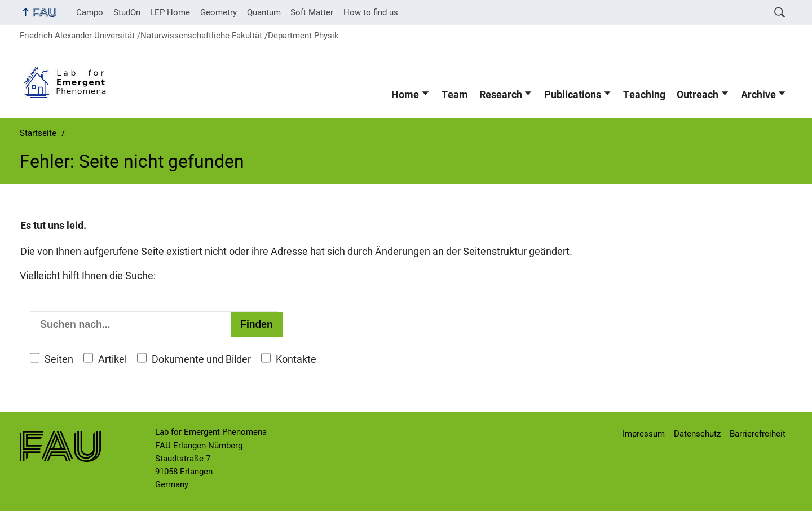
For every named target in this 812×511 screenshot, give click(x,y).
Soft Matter (312, 12)
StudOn (127, 12)
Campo (90, 12)
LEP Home (170, 12)
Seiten (59, 359)
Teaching (644, 95)
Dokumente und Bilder (201, 359)
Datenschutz (697, 434)
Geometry (219, 12)
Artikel (112, 359)
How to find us (371, 12)
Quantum (264, 12)
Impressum (644, 434)
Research (501, 95)
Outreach (698, 95)
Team (455, 95)
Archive (758, 95)
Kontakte (296, 359)
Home (405, 95)
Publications (573, 95)
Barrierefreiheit (758, 434)
